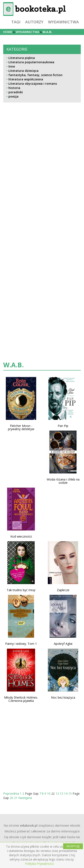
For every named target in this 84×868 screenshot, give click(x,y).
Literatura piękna (22, 58)
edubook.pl (29, 825)
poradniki (16, 92)
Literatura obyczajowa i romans (33, 84)
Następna (25, 798)
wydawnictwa (63, 22)
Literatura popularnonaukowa (31, 62)
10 (49, 793)
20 (11, 798)
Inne (12, 66)
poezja (13, 96)
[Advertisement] (29, 192)
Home (8, 32)
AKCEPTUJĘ (73, 846)
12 (57, 793)
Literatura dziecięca (23, 71)
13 (61, 793)
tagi (16, 22)
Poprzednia (11, 793)
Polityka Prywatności (39, 864)
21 (16, 798)
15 (70, 793)
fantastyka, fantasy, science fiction (35, 75)
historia (14, 88)
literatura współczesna (26, 79)
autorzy (34, 22)
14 (66, 793)
